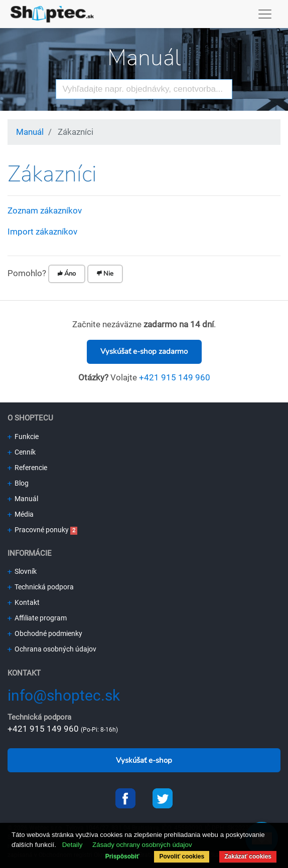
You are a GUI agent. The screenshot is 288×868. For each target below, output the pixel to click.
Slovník (22, 571)
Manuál (144, 58)
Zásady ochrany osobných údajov (142, 845)
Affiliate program (37, 618)
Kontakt (24, 602)
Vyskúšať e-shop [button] (144, 760)
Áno (67, 274)
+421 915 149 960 (175, 377)
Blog (18, 483)
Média (21, 514)
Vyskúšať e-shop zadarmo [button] (144, 351)
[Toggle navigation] (265, 14)
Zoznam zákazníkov (45, 210)
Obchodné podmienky (45, 633)
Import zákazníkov (42, 232)
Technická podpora (41, 587)
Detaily (73, 845)
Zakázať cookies (248, 856)
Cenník (22, 452)
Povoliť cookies (182, 856)
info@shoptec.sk (64, 695)
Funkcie (23, 437)
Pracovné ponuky (38, 530)
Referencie (27, 468)
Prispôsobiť (122, 856)
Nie (105, 274)
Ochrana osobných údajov (52, 649)
